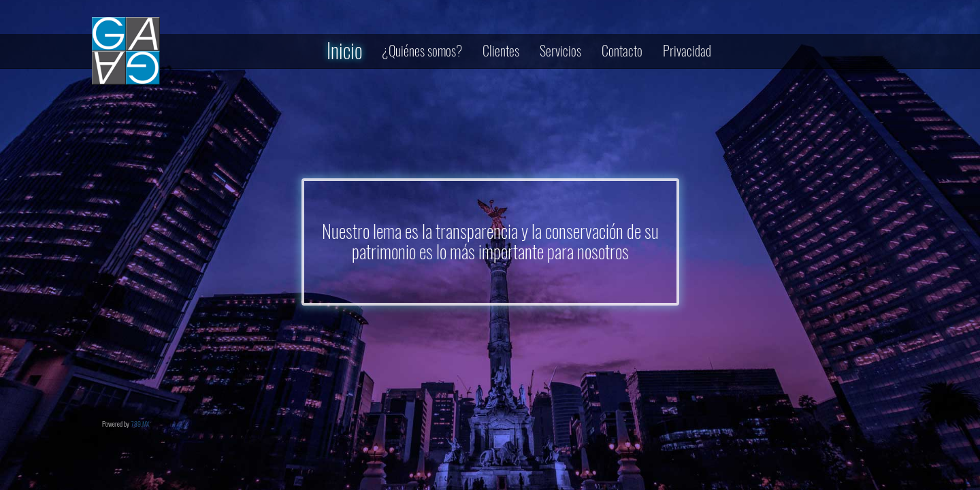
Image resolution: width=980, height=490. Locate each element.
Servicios (560, 51)
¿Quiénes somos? (422, 51)
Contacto (622, 51)
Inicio (344, 51)
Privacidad (687, 51)
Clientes (501, 51)
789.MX (140, 424)
